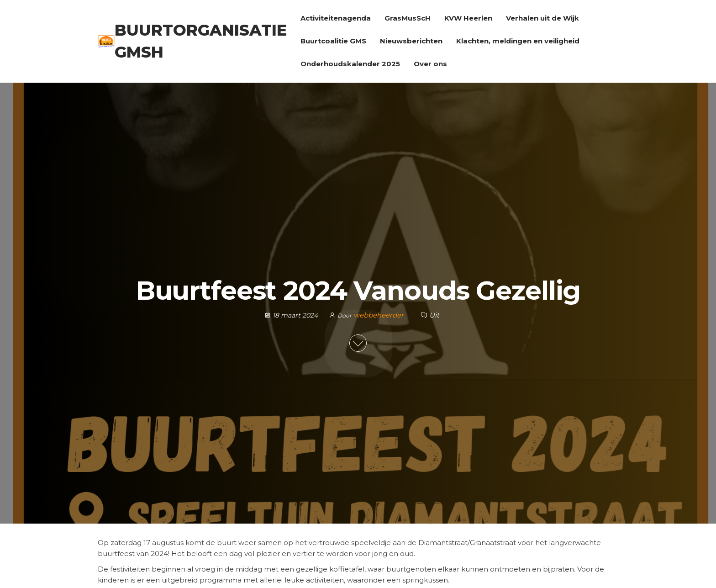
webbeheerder (379, 315)
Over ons (430, 64)
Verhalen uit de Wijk (542, 18)
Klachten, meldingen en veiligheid (518, 41)
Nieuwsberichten (411, 41)
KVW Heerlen (468, 18)
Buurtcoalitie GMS (333, 41)
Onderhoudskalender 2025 (350, 64)
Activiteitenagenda (336, 18)
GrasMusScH (408, 18)
